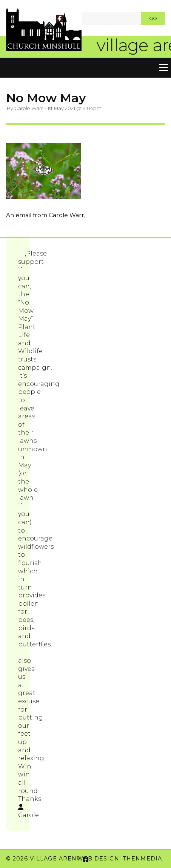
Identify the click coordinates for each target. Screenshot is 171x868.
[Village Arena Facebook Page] (59, 19)
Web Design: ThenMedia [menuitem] (119, 859)
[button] (85, 68)
